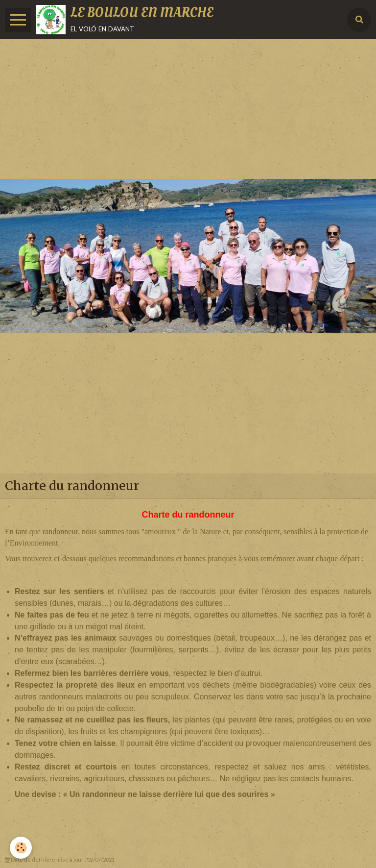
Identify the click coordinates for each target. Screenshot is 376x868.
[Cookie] (21, 848)
